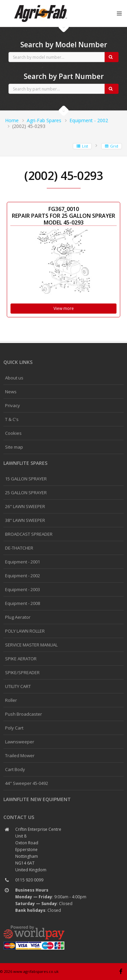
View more (64, 308)
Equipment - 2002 (89, 120)
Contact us (19, 817)
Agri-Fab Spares (44, 120)
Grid (112, 146)
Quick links (18, 362)
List (82, 146)
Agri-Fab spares (41, 5)
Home (12, 120)
